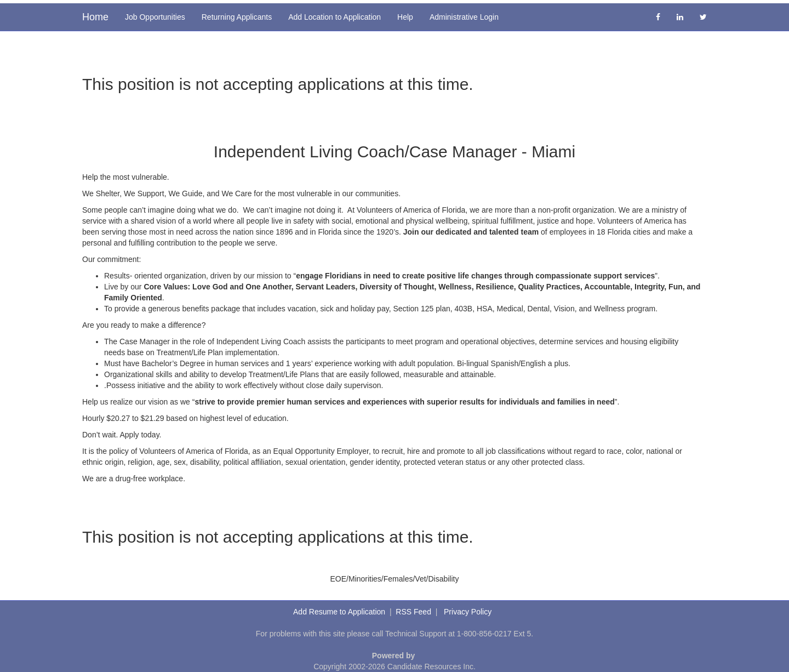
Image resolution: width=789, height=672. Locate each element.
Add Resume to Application (339, 612)
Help (405, 17)
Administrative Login (464, 17)
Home (95, 17)
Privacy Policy (468, 612)
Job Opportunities (155, 17)
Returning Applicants (237, 17)
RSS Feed (413, 612)
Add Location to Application (335, 17)
